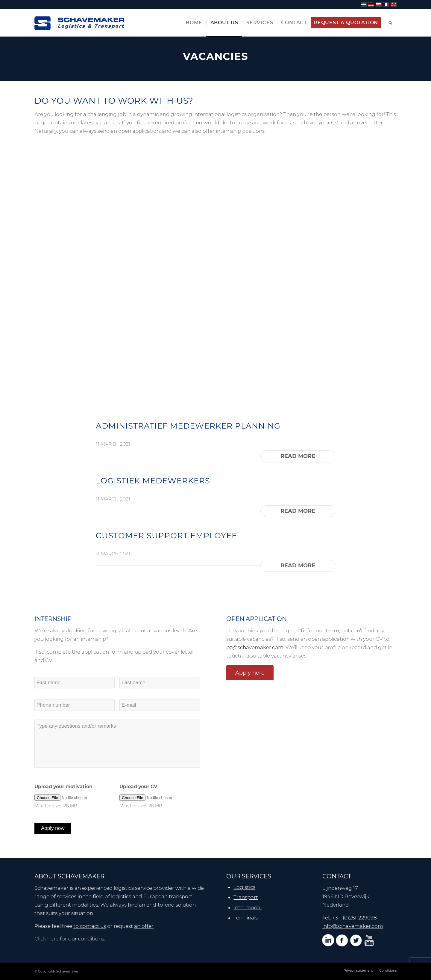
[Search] (391, 23)
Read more (298, 456)
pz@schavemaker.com (255, 647)
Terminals (246, 918)
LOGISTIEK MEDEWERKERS (153, 481)
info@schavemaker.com (353, 926)
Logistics (244, 887)
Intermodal (248, 907)
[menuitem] (194, 23)
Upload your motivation (63, 787)
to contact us (90, 926)
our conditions (86, 939)
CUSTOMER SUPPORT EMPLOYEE (166, 536)
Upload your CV (138, 787)
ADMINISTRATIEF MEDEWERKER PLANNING (188, 426)
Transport (246, 897)
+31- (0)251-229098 (355, 918)
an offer (144, 926)
